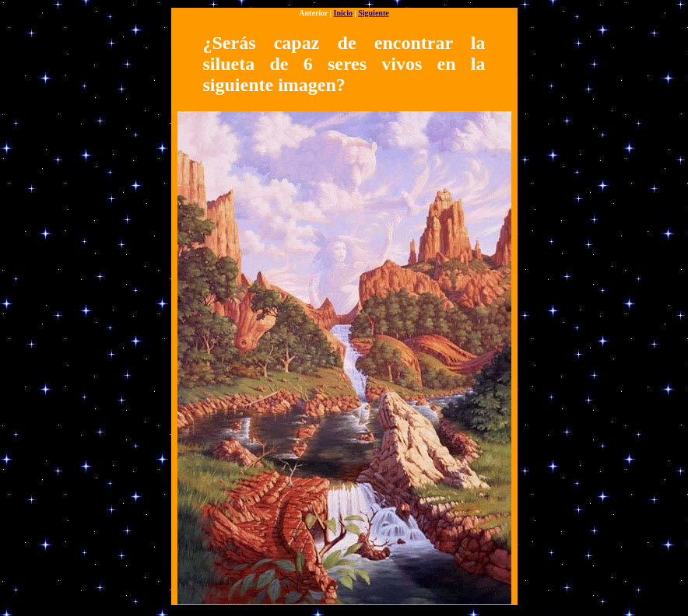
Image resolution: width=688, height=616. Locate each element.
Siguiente (373, 13)
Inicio (343, 13)
